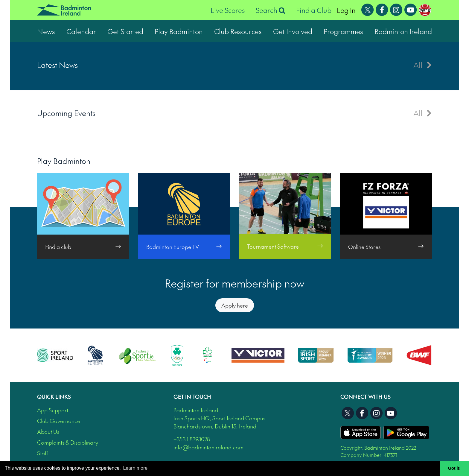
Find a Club (314, 10)
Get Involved (293, 31)
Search (271, 10)
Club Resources (238, 31)
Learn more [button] (135, 468)
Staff (43, 453)
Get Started (125, 31)
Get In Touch (192, 397)
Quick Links (54, 397)
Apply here (235, 305)
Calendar (81, 31)
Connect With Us (366, 397)
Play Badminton (179, 31)
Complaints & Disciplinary (68, 442)
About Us (48, 432)
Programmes (343, 31)
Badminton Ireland (403, 31)
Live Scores (228, 10)
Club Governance (59, 421)
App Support (53, 410)
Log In (346, 10)
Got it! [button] (454, 468)
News (46, 31)
